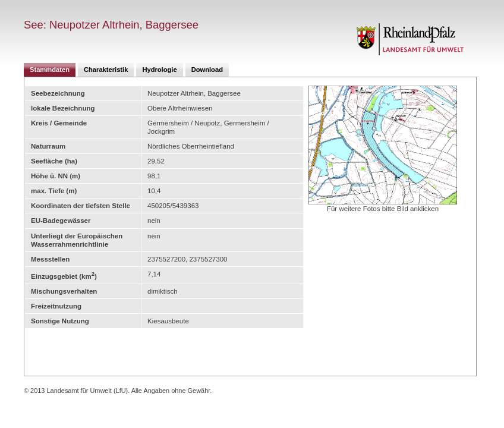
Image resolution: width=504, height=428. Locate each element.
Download (207, 70)
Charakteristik (106, 70)
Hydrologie (159, 70)
